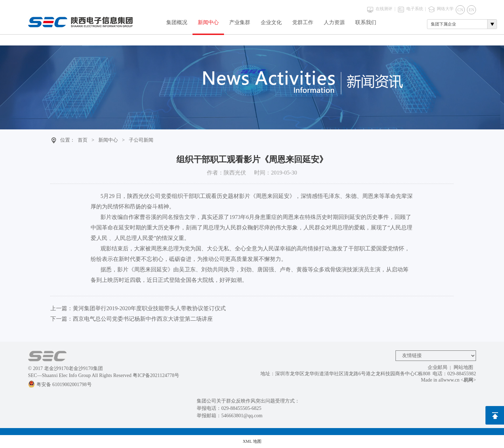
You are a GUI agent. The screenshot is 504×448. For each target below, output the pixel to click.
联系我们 (366, 22)
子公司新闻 (141, 140)
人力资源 (334, 22)
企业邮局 (437, 367)
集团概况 (177, 22)
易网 (468, 380)
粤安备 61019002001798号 (60, 385)
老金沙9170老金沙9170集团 (73, 368)
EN (471, 10)
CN (460, 10)
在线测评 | (385, 9)
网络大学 (445, 9)
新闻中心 (208, 22)
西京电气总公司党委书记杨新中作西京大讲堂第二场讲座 (143, 319)
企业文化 (271, 22)
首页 (83, 140)
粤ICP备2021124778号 (156, 375)
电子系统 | (416, 9)
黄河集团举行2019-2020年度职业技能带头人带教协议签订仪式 (149, 308)
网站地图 (463, 367)
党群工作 (303, 22)
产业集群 (240, 22)
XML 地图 (252, 441)
